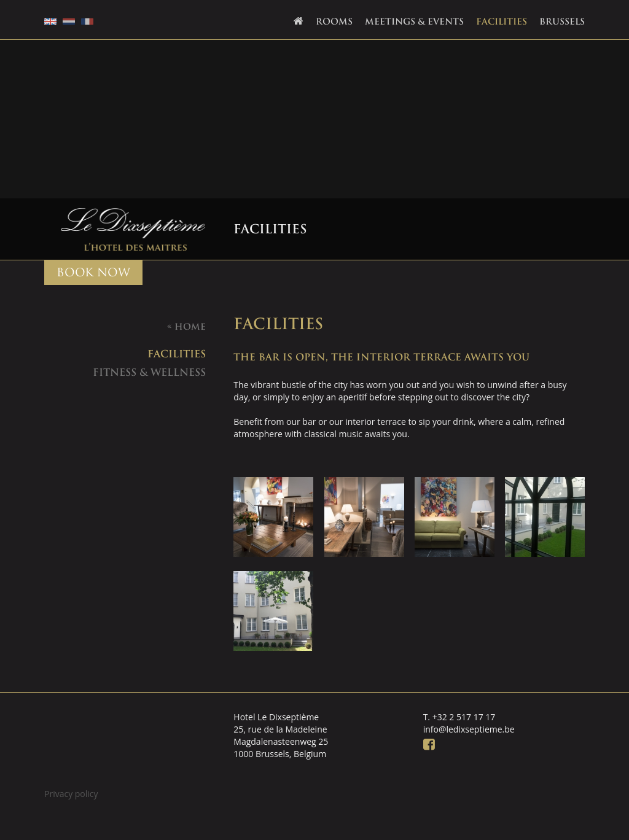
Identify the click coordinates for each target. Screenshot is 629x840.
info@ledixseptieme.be (469, 729)
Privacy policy (71, 794)
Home (186, 327)
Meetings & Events (414, 21)
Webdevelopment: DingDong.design (549, 818)
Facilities (502, 21)
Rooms (334, 21)
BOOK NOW (93, 272)
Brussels (562, 21)
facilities (177, 354)
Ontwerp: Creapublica (574, 818)
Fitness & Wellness (149, 372)
